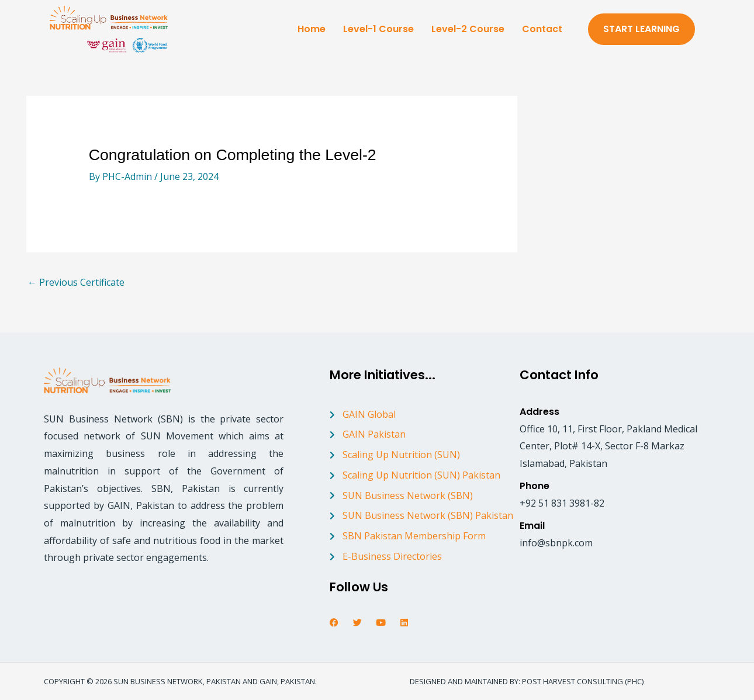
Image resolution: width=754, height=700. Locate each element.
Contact (542, 29)
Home (312, 29)
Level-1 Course (378, 29)
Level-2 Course (468, 29)
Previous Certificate (76, 282)
